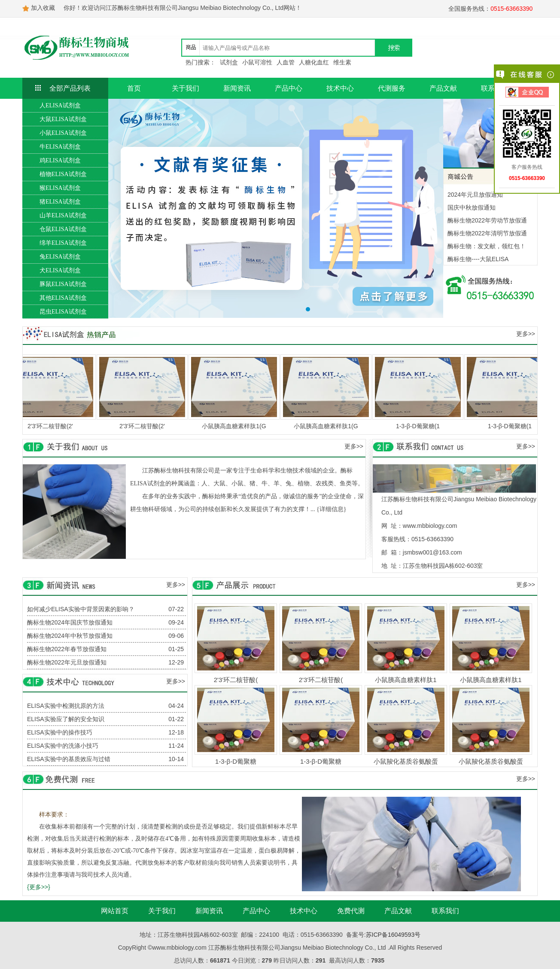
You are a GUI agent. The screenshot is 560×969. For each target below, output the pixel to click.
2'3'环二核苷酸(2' (55, 426)
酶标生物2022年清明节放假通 (487, 233)
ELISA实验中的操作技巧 (60, 732)
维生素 (342, 62)
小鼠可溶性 (257, 62)
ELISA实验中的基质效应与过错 (69, 759)
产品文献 (443, 88)
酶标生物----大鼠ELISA (478, 259)
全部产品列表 (70, 88)
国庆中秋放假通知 (472, 207)
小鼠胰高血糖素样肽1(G (239, 426)
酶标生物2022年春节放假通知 (67, 649)
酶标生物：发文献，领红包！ (487, 246)
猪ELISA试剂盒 (60, 202)
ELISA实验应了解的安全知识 (66, 719)
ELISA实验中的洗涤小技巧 (63, 746)
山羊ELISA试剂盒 (63, 215)
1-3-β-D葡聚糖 (236, 761)
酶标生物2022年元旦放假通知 (67, 662)
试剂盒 (229, 62)
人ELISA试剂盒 (60, 105)
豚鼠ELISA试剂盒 (63, 284)
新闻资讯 (237, 88)
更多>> (526, 334)
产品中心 (289, 88)
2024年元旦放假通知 (475, 195)
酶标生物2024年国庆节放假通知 (70, 622)
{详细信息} (331, 509)
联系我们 (445, 911)
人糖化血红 (314, 62)
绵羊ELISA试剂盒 (63, 243)
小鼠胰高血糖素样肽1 (406, 680)
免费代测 (351, 911)
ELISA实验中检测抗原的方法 (66, 706)
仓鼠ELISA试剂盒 (63, 229)
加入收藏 (43, 8)
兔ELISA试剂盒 (60, 257)
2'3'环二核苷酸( (236, 680)
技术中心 (340, 88)
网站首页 (115, 911)
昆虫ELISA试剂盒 (63, 312)
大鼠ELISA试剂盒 (63, 119)
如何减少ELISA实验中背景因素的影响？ (81, 609)
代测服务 (392, 88)
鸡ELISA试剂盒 (60, 160)
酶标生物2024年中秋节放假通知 (70, 636)
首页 (134, 88)
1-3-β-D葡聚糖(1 (423, 426)
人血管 (286, 62)
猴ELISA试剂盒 (60, 188)
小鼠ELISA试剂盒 (63, 133)
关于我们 (186, 88)
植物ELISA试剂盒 (63, 174)
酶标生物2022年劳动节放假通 (487, 220)
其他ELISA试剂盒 (63, 298)
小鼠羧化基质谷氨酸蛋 (406, 761)
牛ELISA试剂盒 (60, 147)
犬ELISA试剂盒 (60, 270)
